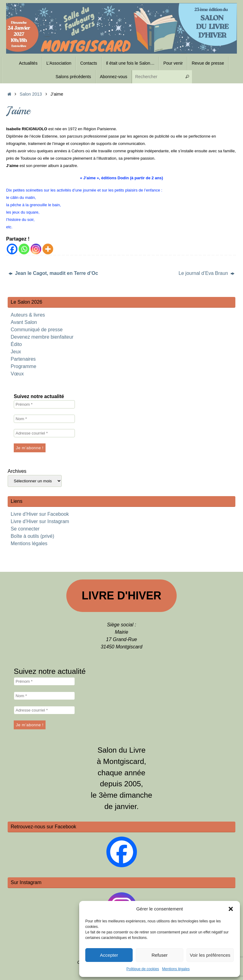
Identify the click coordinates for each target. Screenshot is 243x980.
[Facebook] (12, 249)
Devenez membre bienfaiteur (42, 337)
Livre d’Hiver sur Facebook (40, 514)
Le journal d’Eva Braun (206, 273)
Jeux (16, 352)
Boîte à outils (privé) (32, 536)
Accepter (109, 955)
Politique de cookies (143, 969)
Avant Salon (24, 322)
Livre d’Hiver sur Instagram (40, 521)
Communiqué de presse (37, 330)
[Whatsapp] (24, 249)
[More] (48, 249)
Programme (24, 366)
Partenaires (23, 359)
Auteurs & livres (28, 315)
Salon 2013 (31, 94)
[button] (231, 909)
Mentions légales (176, 969)
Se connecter (25, 529)
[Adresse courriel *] (44, 433)
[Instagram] (36, 249)
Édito (16, 344)
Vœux (17, 374)
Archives (17, 471)
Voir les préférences (210, 955)
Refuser (160, 955)
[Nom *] (44, 419)
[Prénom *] (44, 404)
